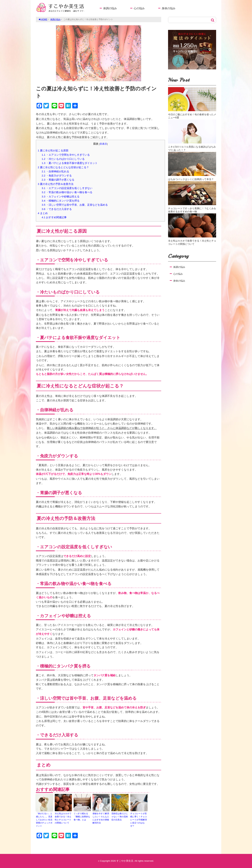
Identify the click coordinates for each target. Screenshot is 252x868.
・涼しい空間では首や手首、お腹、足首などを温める (75, 205)
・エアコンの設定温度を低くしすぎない (67, 188)
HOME (43, 19)
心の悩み (139, 8)
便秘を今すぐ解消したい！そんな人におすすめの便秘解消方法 (101, 818)
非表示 (103, 144)
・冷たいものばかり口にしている (63, 159)
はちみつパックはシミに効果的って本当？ (191, 179)
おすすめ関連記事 (54, 217)
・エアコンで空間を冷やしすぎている (66, 155)
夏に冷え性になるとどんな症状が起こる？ (63, 167)
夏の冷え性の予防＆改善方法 (56, 184)
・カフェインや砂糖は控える (61, 196)
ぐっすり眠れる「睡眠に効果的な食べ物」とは (82, 817)
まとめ (43, 213)
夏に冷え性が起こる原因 (53, 150)
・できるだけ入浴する (57, 209)
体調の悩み (110, 8)
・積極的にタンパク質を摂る (61, 201)
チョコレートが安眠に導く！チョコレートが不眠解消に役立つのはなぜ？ (139, 820)
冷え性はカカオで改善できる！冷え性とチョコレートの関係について (63, 818)
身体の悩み (169, 8)
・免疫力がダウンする (57, 176)
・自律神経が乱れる (55, 171)
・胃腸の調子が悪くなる (58, 180)
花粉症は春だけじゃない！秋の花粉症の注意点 (120, 817)
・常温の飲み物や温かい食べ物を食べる (67, 192)
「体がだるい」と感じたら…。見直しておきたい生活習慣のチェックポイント (44, 820)
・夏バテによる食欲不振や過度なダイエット (70, 163)
